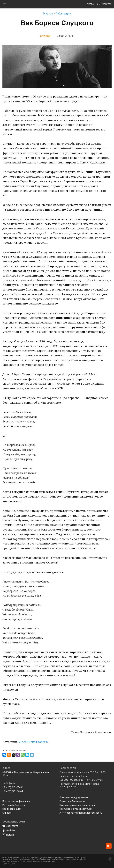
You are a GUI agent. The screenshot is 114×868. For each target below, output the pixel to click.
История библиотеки (14, 805)
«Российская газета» (34, 742)
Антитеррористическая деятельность (81, 813)
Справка (7, 813)
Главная (48, 14)
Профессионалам (12, 809)
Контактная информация (16, 801)
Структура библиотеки (72, 801)
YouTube (9, 831)
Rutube (8, 835)
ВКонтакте (10, 826)
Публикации (63, 14)
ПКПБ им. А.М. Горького (99, 4)
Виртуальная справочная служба (78, 805)
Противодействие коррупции (76, 809)
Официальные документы (74, 798)
